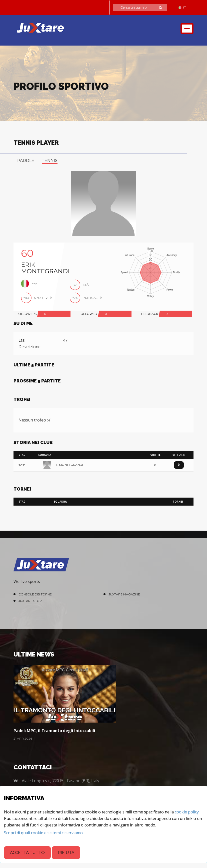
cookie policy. (187, 812)
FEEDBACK (149, 314)
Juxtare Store (31, 601)
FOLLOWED (88, 314)
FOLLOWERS (26, 314)
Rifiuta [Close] (66, 853)
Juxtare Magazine (124, 594)
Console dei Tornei (35, 594)
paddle (26, 161)
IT (182, 7)
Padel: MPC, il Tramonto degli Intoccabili (54, 731)
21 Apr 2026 (23, 738)
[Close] (43, 833)
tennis (50, 161)
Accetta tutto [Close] (27, 853)
